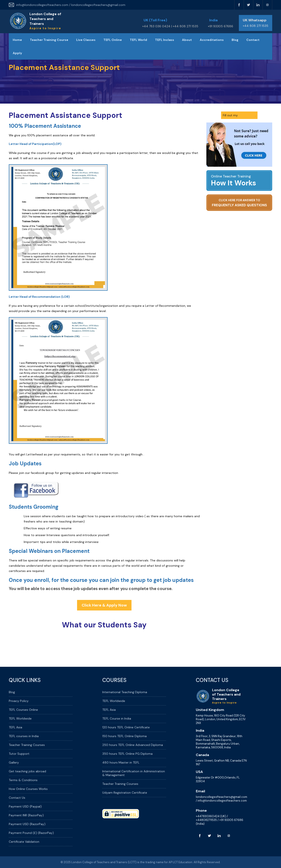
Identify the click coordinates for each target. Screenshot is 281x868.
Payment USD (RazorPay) (27, 824)
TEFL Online (113, 40)
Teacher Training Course (49, 40)
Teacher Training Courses (27, 745)
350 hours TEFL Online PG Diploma (127, 754)
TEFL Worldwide (20, 718)
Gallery (14, 762)
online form (247, 115)
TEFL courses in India (24, 736)
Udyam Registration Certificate (125, 793)
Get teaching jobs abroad (27, 771)
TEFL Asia (15, 727)
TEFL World (138, 40)
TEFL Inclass (165, 40)
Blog (235, 40)
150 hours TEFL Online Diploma (124, 736)
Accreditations (212, 40)
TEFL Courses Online (23, 710)
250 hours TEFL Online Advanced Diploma (133, 745)
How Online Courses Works (28, 789)
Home (17, 40)
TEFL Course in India (117, 718)
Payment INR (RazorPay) (26, 815)
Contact (253, 40)
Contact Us (17, 798)
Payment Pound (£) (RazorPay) (31, 833)
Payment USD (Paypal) (25, 806)
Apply (17, 53)
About (187, 40)
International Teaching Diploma (125, 692)
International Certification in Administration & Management (134, 773)
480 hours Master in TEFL (121, 762)
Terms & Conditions (23, 780)
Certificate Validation (24, 842)
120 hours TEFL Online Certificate (126, 727)
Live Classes (86, 40)
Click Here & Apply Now (104, 605)
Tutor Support (19, 754)
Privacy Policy (19, 701)
